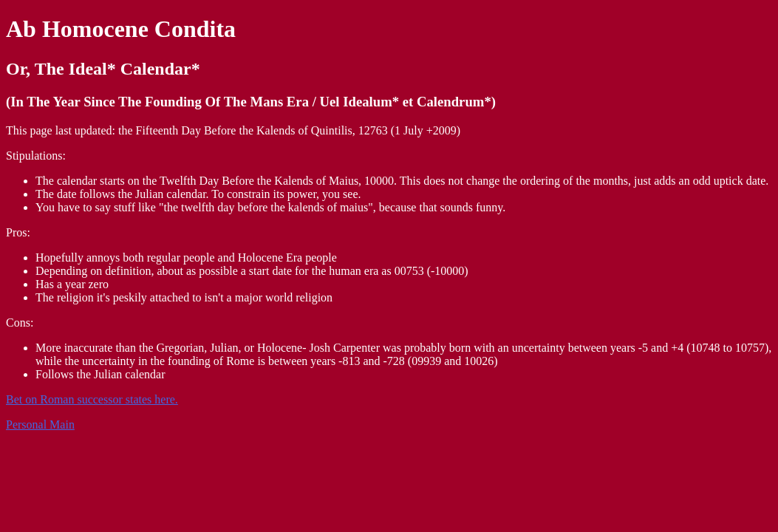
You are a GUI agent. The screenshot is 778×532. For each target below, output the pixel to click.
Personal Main (40, 424)
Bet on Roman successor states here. (92, 399)
